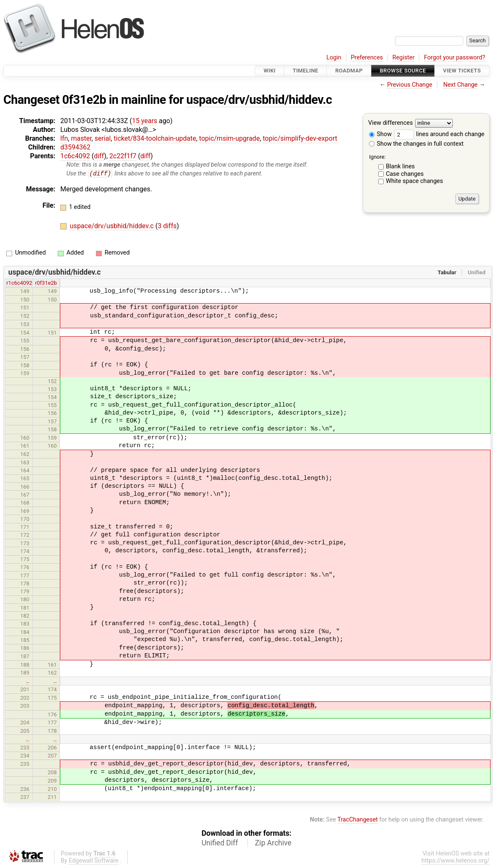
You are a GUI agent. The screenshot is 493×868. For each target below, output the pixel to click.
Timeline (306, 71)
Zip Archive (273, 843)
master (81, 138)
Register (404, 58)
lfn (64, 138)
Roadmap (349, 71)
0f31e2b (84, 100)
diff (99, 156)
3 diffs (167, 226)
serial (103, 138)
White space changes (414, 181)
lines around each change (439, 134)
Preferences (367, 58)
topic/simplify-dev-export (300, 138)
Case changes (405, 174)
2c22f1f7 (123, 156)
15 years (145, 121)
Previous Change (410, 85)
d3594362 (75, 147)
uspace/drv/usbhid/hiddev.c (259, 100)
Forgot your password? (454, 58)
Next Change (460, 85)
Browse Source (403, 71)
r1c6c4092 (19, 283)
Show (380, 134)
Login (334, 58)
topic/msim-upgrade (229, 138)
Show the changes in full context (416, 144)
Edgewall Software (94, 861)
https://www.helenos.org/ (456, 861)
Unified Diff (220, 843)
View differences (391, 123)
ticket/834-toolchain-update (155, 138)
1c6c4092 (75, 156)
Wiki (270, 71)
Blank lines (400, 166)
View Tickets (462, 71)
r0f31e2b (46, 283)
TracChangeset (357, 820)
